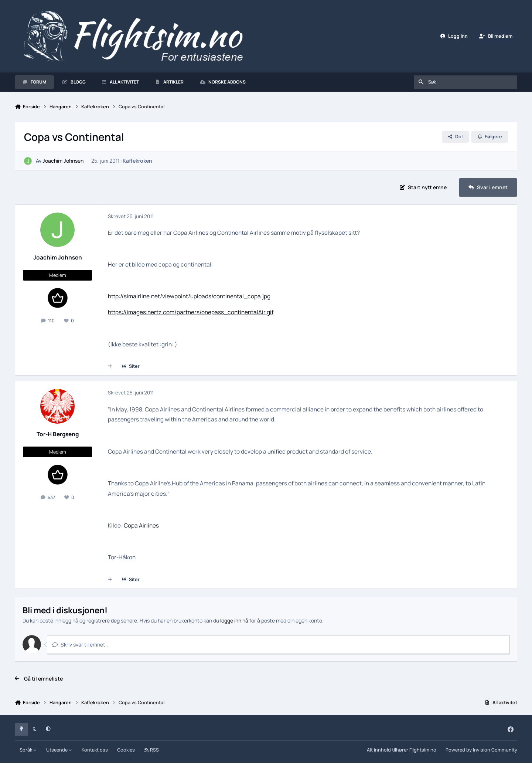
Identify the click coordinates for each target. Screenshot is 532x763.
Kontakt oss (95, 750)
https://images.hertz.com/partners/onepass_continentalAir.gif (191, 312)
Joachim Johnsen (63, 161)
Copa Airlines (141, 525)
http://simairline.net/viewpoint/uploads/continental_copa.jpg (189, 296)
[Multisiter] (110, 366)
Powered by (481, 750)
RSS (151, 750)
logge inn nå (234, 620)
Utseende (59, 750)
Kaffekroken (137, 161)
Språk (28, 750)
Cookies (126, 750)
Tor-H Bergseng (58, 434)
